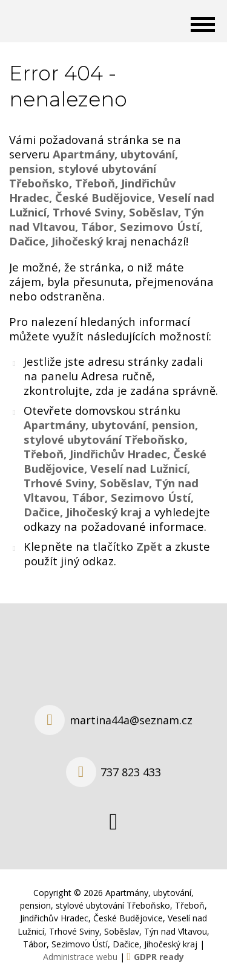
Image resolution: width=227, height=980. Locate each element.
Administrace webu (80, 957)
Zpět (149, 546)
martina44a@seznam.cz (131, 720)
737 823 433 (131, 772)
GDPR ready (159, 957)
